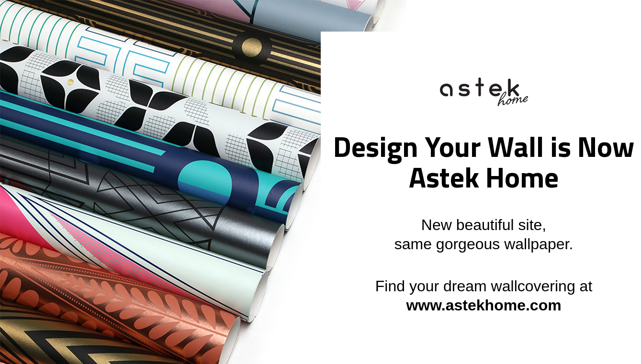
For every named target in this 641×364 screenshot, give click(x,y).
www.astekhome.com (484, 305)
